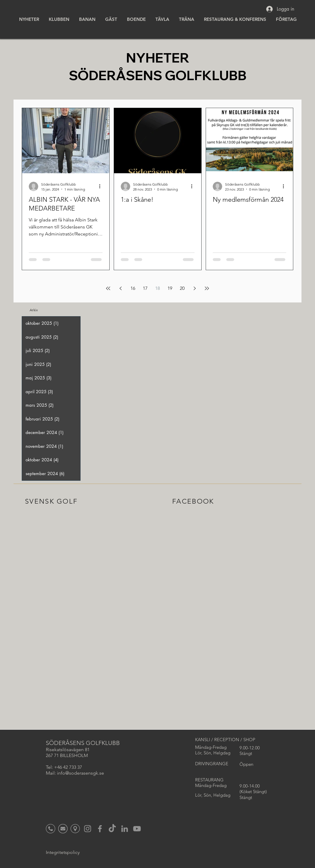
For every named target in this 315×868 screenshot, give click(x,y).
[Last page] (207, 288)
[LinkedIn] (125, 829)
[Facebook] (100, 829)
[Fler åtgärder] (102, 186)
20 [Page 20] (182, 288)
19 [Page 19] (170, 288)
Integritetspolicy (63, 852)
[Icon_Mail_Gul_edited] (63, 829)
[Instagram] (88, 829)
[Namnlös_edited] (75, 829)
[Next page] (195, 288)
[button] (59, 19)
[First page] (108, 288)
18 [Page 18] (157, 288)
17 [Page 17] (145, 288)
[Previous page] (120, 288)
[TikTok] (112, 829)
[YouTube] (137, 829)
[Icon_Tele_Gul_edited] (51, 829)
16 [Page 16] (133, 288)
